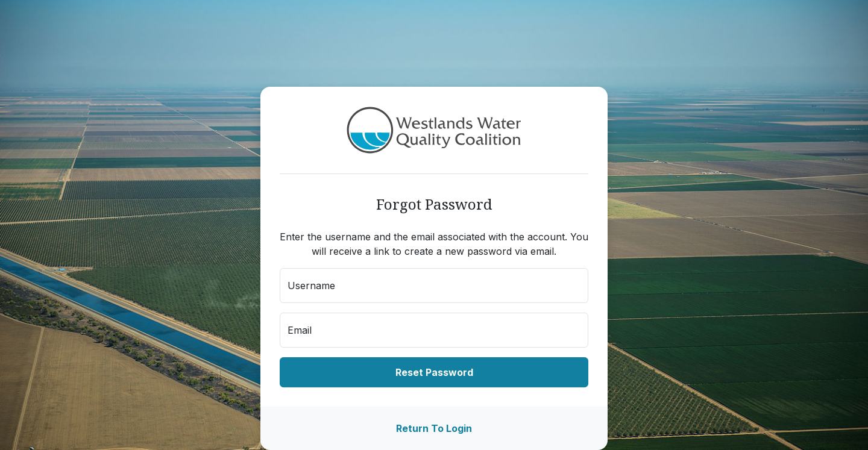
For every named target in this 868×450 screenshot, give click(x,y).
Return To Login (434, 428)
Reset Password (434, 372)
